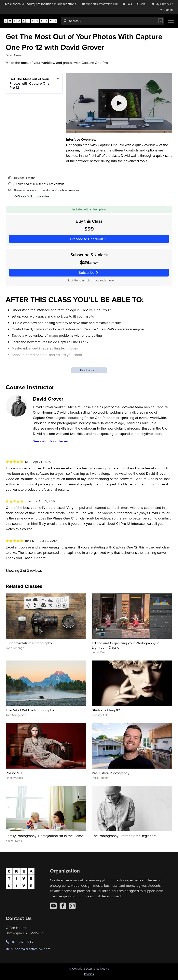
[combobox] (112, 21)
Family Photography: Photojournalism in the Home (44, 836)
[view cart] (142, 4)
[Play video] (119, 103)
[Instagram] (72, 906)
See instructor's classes (51, 441)
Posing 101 (14, 773)
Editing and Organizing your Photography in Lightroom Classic (126, 645)
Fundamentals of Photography (29, 643)
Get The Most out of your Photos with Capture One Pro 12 (29, 83)
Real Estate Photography (111, 773)
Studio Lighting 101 (106, 710)
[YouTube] (53, 906)
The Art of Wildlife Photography (30, 710)
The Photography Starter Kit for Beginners (124, 836)
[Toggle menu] (171, 21)
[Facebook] (63, 906)
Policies (89, 974)
